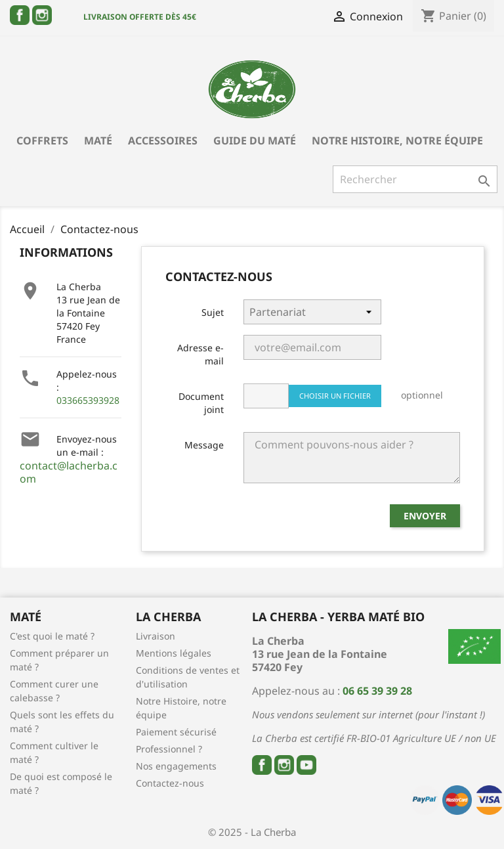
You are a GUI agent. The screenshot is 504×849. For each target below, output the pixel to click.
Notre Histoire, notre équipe (397, 141)
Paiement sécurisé (176, 732)
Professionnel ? (169, 749)
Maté (98, 141)
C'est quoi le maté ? (52, 636)
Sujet (213, 312)
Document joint (201, 403)
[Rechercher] (415, 179)
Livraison (156, 636)
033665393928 (88, 400)
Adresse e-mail (200, 354)
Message (204, 445)
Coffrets (42, 141)
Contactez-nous (170, 783)
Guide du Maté (255, 141)
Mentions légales (174, 653)
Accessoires (163, 141)
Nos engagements (176, 766)
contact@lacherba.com (69, 472)
